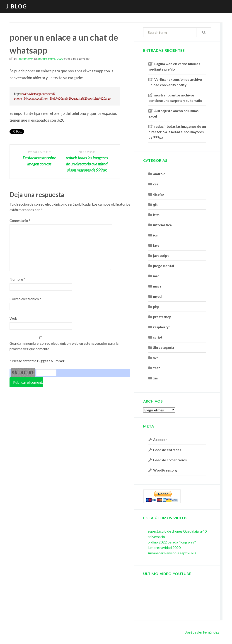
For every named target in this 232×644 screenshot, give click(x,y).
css (156, 184)
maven (158, 286)
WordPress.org (165, 470)
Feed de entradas (167, 450)
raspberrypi (162, 327)
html (157, 215)
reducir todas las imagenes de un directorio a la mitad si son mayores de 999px (177, 132)
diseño (158, 194)
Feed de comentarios (170, 460)
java (156, 245)
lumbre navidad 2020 (164, 547)
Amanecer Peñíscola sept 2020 (172, 553)
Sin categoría (164, 347)
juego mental (164, 266)
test (157, 368)
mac (156, 276)
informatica (162, 225)
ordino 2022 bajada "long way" (172, 542)
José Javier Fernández (202, 632)
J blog (17, 6)
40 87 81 (23, 372)
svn (156, 358)
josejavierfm (25, 59)
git (155, 204)
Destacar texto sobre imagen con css (39, 158)
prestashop (162, 317)
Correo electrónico (25, 299)
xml (156, 378)
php (156, 307)
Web (13, 318)
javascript (161, 256)
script (158, 337)
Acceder (160, 440)
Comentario (20, 220)
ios (155, 235)
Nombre (17, 279)
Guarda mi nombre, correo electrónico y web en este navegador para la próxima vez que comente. (64, 346)
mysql (158, 296)
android (159, 174)
